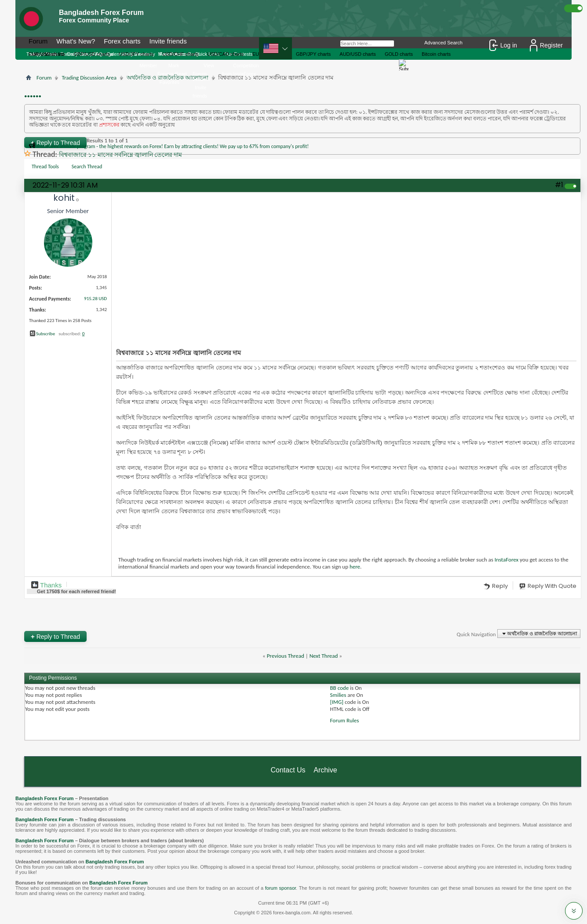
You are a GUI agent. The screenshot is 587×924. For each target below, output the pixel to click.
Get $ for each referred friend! (77, 591)
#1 (559, 185)
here (355, 567)
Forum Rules (345, 720)
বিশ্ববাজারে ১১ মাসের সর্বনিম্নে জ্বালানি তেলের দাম (120, 155)
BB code (340, 688)
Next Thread (324, 656)
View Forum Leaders (203, 72)
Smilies (338, 695)
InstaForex (507, 560)
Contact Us (288, 770)
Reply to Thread (55, 636)
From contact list (46, 54)
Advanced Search (443, 43)
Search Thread (87, 167)
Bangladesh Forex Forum (45, 798)
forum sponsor (281, 888)
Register (546, 45)
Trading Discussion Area (89, 78)
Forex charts (122, 41)
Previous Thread (286, 656)
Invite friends (168, 41)
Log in (503, 45)
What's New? (76, 41)
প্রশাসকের (109, 125)
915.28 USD (95, 299)
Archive (325, 770)
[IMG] (337, 702)
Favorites (170, 82)
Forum (38, 41)
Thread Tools (45, 167)
